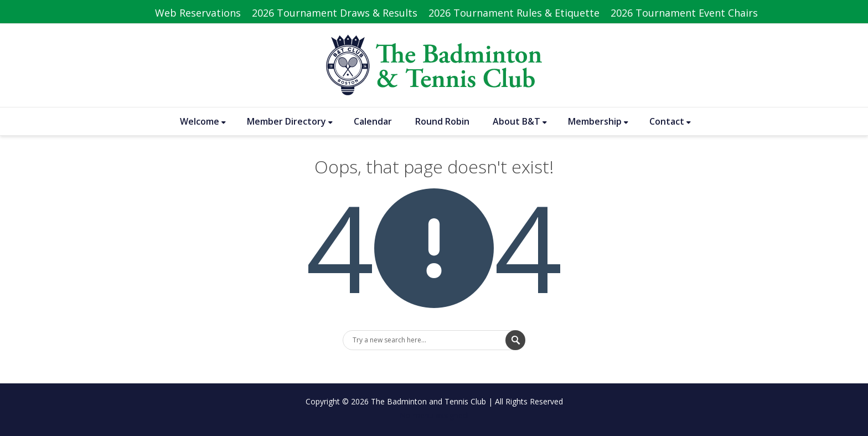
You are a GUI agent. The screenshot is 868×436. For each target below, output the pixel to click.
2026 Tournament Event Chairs (684, 13)
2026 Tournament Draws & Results (335, 13)
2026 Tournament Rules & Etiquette (514, 13)
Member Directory (290, 121)
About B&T (520, 121)
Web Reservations (198, 13)
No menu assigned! (434, 415)
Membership (598, 121)
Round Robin (442, 121)
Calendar (373, 121)
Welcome (203, 121)
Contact (670, 121)
